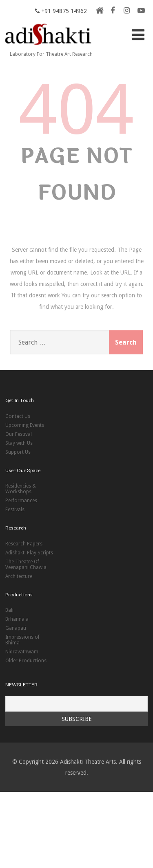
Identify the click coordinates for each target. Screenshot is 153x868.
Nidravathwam (22, 652)
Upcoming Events (25, 425)
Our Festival (19, 434)
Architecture (19, 576)
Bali (9, 610)
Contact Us (18, 416)
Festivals (15, 510)
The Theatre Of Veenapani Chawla (26, 565)
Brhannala (17, 619)
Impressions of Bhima (22, 640)
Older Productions (26, 661)
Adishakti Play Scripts (29, 553)
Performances (21, 501)
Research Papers (24, 544)
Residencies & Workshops (21, 489)
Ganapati (16, 628)
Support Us (18, 452)
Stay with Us (19, 443)
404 (77, 110)
